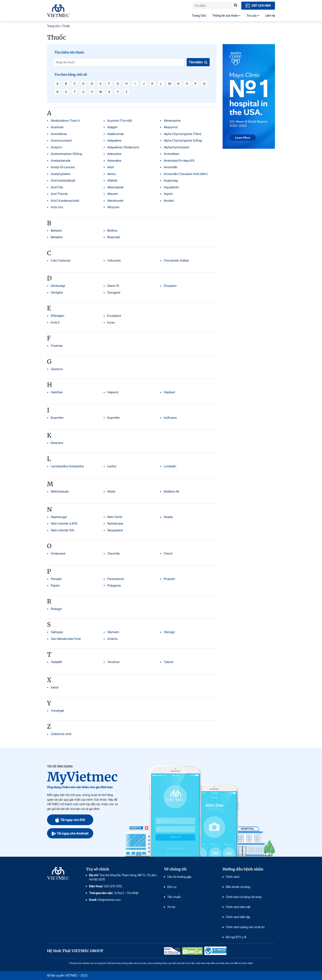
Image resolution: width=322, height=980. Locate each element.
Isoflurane (170, 418)
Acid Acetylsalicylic (63, 180)
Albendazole (116, 187)
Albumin (113, 194)
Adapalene (114, 140)
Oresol (168, 553)
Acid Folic (57, 187)
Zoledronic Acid (61, 734)
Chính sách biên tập (238, 917)
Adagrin (113, 127)
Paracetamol (116, 579)
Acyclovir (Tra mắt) (120, 121)
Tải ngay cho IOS (70, 820)
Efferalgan (58, 316)
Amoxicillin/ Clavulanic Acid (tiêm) (186, 174)
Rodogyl (56, 609)
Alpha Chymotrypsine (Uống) (183, 140)
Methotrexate (60, 491)
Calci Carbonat (61, 260)
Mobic (112, 491)
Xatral (55, 687)
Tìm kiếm (198, 62)
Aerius (112, 174)
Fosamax (57, 346)
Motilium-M (171, 491)
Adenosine (114, 154)
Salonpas (57, 632)
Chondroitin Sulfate (177, 260)
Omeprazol (58, 553)
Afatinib (112, 180)
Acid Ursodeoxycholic (65, 201)
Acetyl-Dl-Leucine (63, 167)
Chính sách (233, 877)
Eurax (111, 322)
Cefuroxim (114, 260)
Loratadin (170, 466)
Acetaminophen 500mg (67, 154)
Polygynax (114, 585)
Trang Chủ (199, 15)
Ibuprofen (57, 418)
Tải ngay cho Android (70, 833)
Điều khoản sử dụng (238, 887)
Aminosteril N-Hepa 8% (179, 161)
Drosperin (170, 286)
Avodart (169, 201)
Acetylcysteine (61, 174)
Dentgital (57, 292)
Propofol (169, 579)
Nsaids (168, 517)
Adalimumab (116, 134)
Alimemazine (172, 121)
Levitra (112, 466)
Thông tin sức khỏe (225, 15)
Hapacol (113, 392)
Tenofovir (114, 662)
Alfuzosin (113, 207)
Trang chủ (53, 26)
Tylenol (169, 662)
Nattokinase (115, 523)
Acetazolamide (61, 161)
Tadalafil (56, 662)
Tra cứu (252, 15)
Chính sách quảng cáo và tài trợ (245, 927)
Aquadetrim (172, 187)
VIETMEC (58, 11)
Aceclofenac (59, 134)
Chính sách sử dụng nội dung (244, 897)
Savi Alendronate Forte (66, 639)
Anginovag (171, 180)
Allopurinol (171, 127)
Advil (111, 167)
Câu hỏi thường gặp (179, 877)
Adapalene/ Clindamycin (123, 147)
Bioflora (112, 230)
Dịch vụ (172, 887)
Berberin (56, 230)
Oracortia (114, 553)
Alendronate (115, 201)
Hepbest (170, 392)
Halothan (57, 392)
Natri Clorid (115, 517)
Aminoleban (172, 154)
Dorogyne (114, 292)
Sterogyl (169, 632)
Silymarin (113, 632)
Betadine (57, 237)
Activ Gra (57, 207)
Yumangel (57, 711)
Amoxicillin (171, 167)
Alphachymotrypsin (177, 147)
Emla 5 (55, 322)
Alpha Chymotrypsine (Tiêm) (183, 134)
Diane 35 (113, 286)
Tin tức (171, 907)
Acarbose (57, 127)
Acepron (57, 147)
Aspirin (168, 194)
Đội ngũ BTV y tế (236, 937)
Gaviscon (57, 369)
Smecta (112, 639)
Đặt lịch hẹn (258, 6)
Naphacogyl (59, 517)
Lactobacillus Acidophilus (67, 466)
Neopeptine (115, 530)
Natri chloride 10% (63, 530)
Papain (55, 585)
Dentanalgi (58, 286)
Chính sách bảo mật (238, 907)
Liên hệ (270, 15)
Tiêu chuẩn (174, 897)
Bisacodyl (114, 237)
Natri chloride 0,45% (64, 523)
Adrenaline (114, 161)
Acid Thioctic (59, 194)
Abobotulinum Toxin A (65, 121)
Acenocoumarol (61, 140)
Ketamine (57, 443)
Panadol (56, 579)
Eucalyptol (114, 316)
